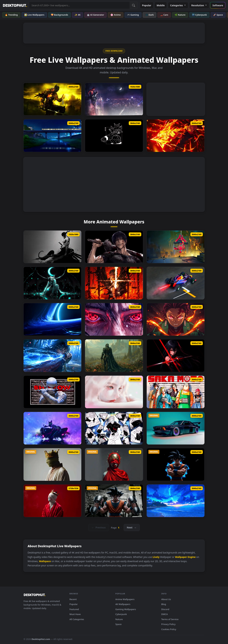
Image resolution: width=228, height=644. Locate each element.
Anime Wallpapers (125, 599)
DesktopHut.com (41, 639)
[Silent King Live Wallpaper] (52, 501)
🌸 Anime (116, 15)
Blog (164, 604)
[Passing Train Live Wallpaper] (52, 136)
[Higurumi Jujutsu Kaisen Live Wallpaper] (114, 283)
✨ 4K (77, 15)
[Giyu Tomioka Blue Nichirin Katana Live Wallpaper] (52, 356)
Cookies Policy (169, 629)
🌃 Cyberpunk (199, 15)
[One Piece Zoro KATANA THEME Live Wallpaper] (52, 247)
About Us (166, 599)
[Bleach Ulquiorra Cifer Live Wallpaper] (52, 283)
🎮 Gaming (133, 15)
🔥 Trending (11, 15)
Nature (119, 619)
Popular (147, 5)
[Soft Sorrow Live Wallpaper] (114, 392)
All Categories (77, 619)
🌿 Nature (180, 15)
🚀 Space (218, 15)
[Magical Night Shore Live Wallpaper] (176, 501)
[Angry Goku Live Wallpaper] (176, 464)
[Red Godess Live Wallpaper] (114, 464)
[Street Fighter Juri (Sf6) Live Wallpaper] (52, 428)
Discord (165, 609)
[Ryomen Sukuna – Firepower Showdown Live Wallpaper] (176, 136)
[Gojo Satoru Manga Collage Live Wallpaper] (114, 428)
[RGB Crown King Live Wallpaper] (52, 464)
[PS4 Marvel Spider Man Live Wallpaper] (114, 99)
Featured (74, 609)
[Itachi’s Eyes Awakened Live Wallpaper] (114, 319)
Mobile (161, 5)
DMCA (164, 614)
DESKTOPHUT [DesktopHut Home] (15, 5)
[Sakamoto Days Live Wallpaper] (176, 392)
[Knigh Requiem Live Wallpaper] (114, 356)
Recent (73, 599)
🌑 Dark (150, 15)
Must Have (75, 614)
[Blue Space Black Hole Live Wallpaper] (52, 319)
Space (118, 624)
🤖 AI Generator (95, 15)
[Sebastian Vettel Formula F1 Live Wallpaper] (176, 283)
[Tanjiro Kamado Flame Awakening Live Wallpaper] (176, 319)
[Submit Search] (134, 5)
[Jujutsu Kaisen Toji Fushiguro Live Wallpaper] (114, 247)
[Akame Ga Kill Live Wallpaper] (176, 356)
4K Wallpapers (123, 604)
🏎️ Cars (164, 15)
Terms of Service (170, 619)
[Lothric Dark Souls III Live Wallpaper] (52, 99)
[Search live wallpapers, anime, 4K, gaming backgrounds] (79, 5)
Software (218, 5)
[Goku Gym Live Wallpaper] (114, 501)
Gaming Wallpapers (126, 609)
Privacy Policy (168, 624)
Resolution (199, 5)
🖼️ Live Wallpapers (34, 15)
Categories (178, 5)
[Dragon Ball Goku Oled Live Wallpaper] (114, 136)
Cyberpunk (121, 614)
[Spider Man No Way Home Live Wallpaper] (176, 247)
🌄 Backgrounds (59, 15)
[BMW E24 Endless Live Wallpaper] (176, 428)
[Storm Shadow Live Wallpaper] (52, 392)
